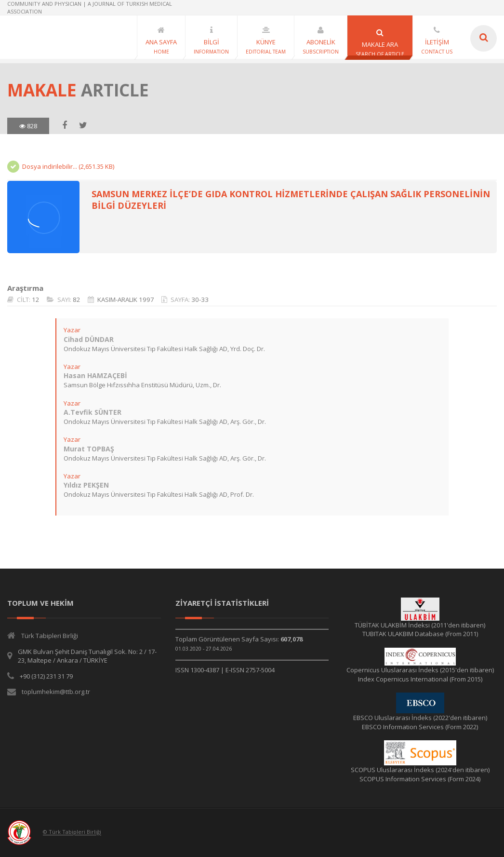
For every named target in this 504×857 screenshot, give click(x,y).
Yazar (72, 330)
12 (36, 299)
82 (77, 299)
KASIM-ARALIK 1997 (126, 299)
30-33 (200, 299)
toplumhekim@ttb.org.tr (56, 692)
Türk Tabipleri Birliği (50, 636)
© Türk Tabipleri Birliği (72, 832)
